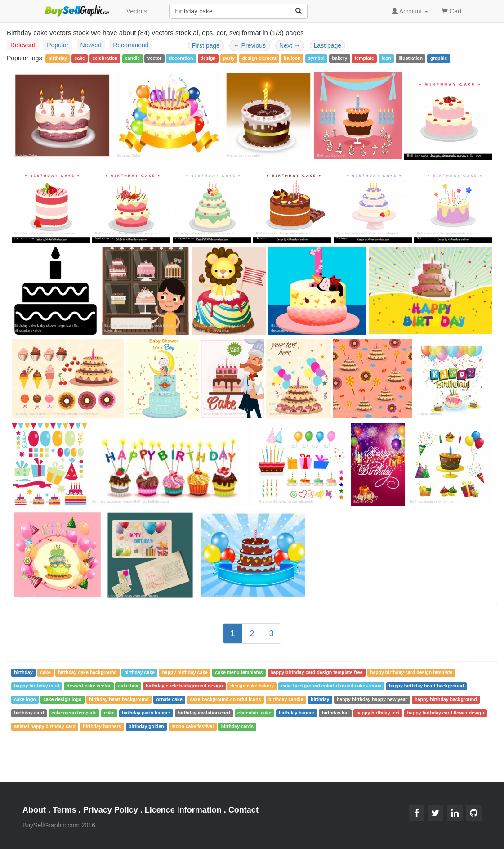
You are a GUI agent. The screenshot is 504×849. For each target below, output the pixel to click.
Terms (65, 810)
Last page (328, 45)
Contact (243, 810)
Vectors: (138, 11)
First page (206, 45)
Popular (58, 45)
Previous (250, 45)
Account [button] (410, 11)
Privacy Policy (111, 810)
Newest (91, 45)
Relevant (23, 45)
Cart (451, 11)
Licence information (183, 810)
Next (290, 45)
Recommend (131, 45)
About (34, 810)
